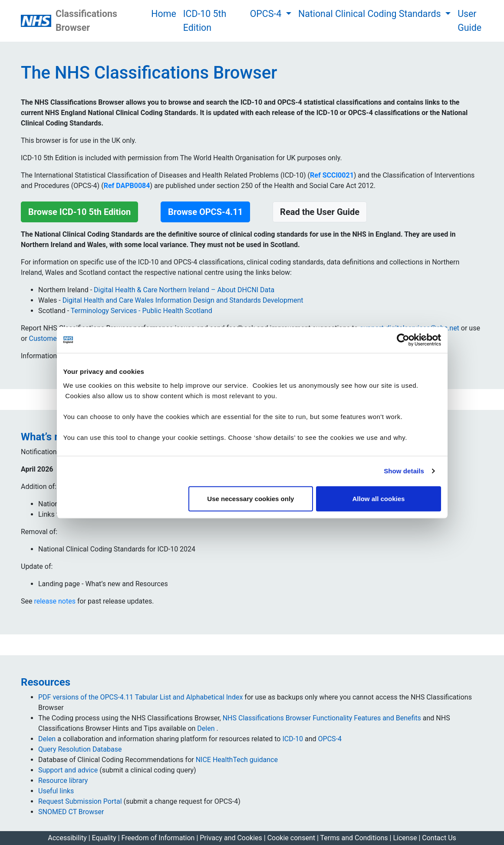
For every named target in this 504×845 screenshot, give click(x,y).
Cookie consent (291, 838)
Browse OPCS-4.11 (205, 212)
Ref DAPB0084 (127, 186)
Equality (104, 838)
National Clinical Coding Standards (371, 14)
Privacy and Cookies (232, 838)
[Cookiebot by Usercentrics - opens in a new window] (403, 340)
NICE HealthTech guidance (237, 760)
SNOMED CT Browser (71, 812)
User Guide (469, 21)
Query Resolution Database (80, 749)
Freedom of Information (159, 838)
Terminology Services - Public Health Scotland (142, 311)
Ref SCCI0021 (332, 175)
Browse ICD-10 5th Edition (79, 212)
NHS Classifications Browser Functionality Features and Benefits (323, 718)
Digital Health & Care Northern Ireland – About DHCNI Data (184, 290)
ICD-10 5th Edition (205, 21)
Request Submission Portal (80, 801)
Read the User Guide (320, 212)
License (405, 838)
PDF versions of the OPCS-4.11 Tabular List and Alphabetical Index (140, 697)
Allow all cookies (379, 498)
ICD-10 (293, 739)
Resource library (63, 781)
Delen (207, 728)
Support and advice (68, 770)
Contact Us (439, 838)
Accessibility (67, 838)
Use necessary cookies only (250, 498)
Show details (404, 471)
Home (163, 14)
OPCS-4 (267, 14)
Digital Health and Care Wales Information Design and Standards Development (183, 300)
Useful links (56, 791)
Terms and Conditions (355, 838)
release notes (54, 601)
